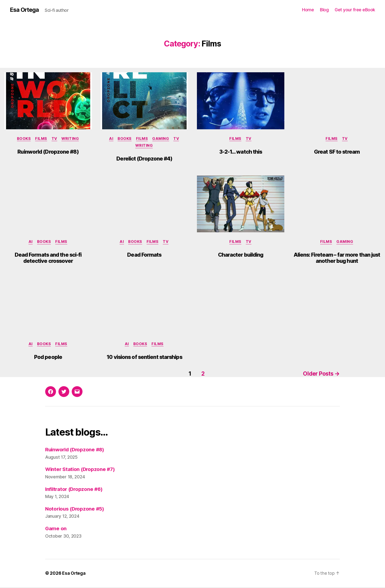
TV (55, 139)
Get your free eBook (355, 10)
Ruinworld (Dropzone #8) (48, 152)
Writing (71, 139)
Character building (241, 256)
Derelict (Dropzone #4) (144, 159)
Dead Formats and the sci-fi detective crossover (48, 259)
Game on (56, 529)
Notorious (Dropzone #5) (76, 509)
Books (23, 139)
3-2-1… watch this (241, 152)
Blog (324, 10)
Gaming (162, 139)
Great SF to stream (337, 152)
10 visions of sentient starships (144, 358)
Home (308, 10)
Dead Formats (144, 256)
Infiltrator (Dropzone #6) (75, 490)
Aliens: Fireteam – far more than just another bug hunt (337, 259)
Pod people (48, 358)
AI (110, 139)
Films (41, 139)
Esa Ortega (25, 10)
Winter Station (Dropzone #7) (81, 470)
